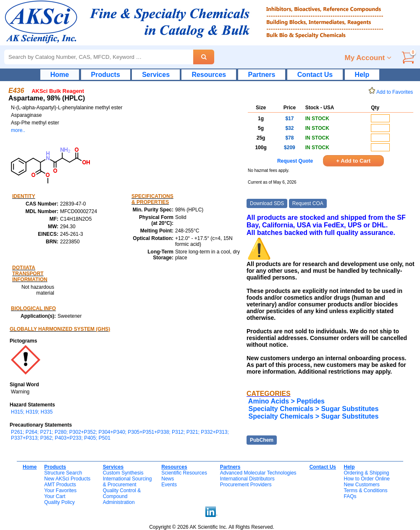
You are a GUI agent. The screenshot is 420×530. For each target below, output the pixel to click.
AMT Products (60, 485)
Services (156, 75)
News (168, 479)
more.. (18, 130)
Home (60, 75)
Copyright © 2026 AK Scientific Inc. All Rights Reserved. (212, 527)
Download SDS (267, 203)
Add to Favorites (392, 92)
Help (362, 75)
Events (169, 485)
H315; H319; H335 (32, 412)
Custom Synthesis (123, 473)
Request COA (308, 203)
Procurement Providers (246, 485)
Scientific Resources (184, 473)
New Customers (361, 485)
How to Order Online (366, 479)
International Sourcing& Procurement (127, 482)
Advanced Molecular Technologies (258, 473)
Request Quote (295, 161)
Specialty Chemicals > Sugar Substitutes (313, 409)
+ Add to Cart (354, 161)
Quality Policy (59, 502)
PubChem (262, 440)
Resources (209, 75)
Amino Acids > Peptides (286, 401)
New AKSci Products (67, 479)
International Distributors (247, 479)
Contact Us (315, 75)
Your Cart (55, 496)
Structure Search (63, 473)
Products (106, 75)
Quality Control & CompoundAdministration (122, 496)
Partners (262, 75)
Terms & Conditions (365, 490)
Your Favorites (60, 490)
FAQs (350, 496)
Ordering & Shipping (366, 473)
